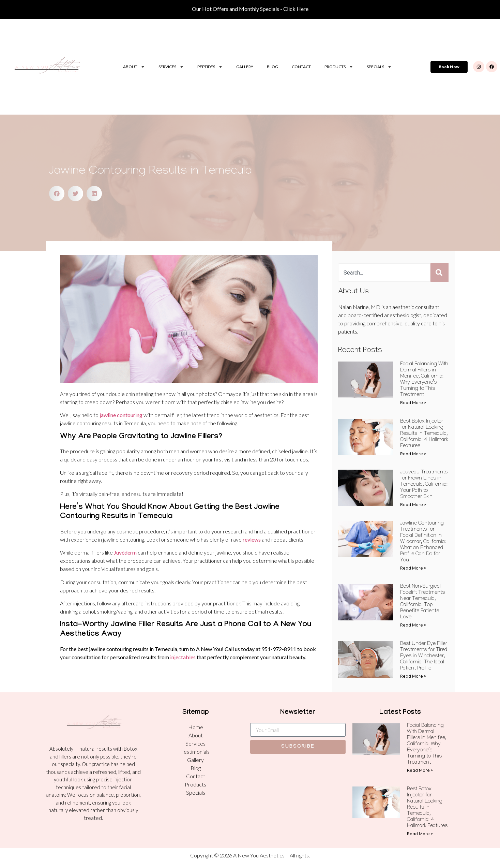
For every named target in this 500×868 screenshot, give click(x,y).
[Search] (440, 273)
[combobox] (384, 273)
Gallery (245, 67)
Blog (272, 67)
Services (171, 67)
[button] (57, 194)
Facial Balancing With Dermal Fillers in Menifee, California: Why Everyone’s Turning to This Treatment (427, 745)
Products (339, 67)
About (134, 67)
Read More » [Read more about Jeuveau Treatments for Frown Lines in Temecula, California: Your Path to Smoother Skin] (413, 505)
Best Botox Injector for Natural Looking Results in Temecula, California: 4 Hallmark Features (424, 434)
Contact (301, 67)
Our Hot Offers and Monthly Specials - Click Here (250, 9)
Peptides (210, 67)
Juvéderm (125, 552)
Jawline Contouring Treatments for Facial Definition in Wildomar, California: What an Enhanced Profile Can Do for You (423, 542)
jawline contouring (121, 415)
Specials (379, 67)
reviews (252, 539)
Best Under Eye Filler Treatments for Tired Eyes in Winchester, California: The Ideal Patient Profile (424, 657)
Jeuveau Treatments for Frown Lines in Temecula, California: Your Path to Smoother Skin (424, 485)
